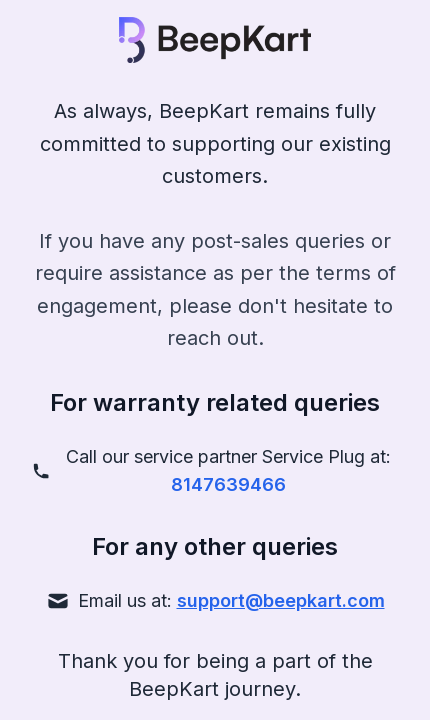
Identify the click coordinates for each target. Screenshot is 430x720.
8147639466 (228, 484)
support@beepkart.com (281, 600)
